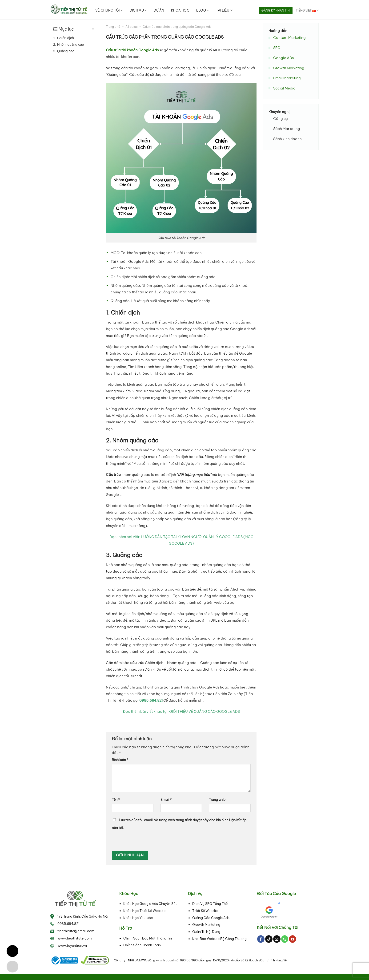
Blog (203, 10)
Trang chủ (113, 27)
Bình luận (120, 760)
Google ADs (283, 58)
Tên (116, 800)
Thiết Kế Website (205, 911)
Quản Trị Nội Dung (206, 932)
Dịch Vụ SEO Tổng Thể (210, 904)
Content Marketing (289, 38)
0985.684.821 (68, 924)
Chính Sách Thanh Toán (142, 945)
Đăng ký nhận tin (276, 10)
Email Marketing (287, 78)
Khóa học (180, 10)
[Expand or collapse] (93, 29)
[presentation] (144, 841)
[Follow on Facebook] (261, 939)
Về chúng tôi (109, 10)
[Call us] (285, 939)
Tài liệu (224, 10)
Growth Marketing (289, 68)
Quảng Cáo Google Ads (211, 918)
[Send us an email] (277, 939)
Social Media (284, 88)
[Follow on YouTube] (293, 939)
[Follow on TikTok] (269, 939)
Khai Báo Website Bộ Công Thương (219, 939)
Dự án (159, 10)
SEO (277, 48)
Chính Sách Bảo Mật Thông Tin (148, 938)
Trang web (217, 800)
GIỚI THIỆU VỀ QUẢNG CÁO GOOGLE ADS (205, 711)
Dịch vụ (138, 10)
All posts (131, 27)
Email (166, 800)
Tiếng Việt (307, 10)
